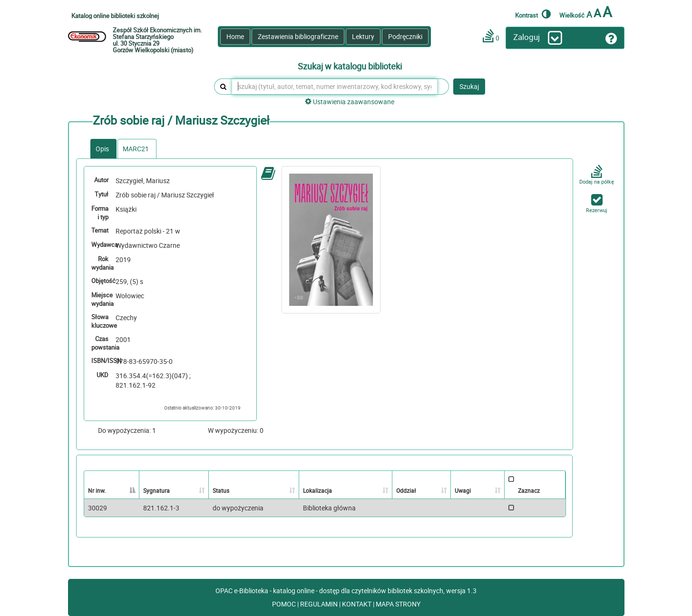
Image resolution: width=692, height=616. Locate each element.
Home (235, 36)
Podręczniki (405, 36)
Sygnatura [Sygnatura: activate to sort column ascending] (156, 490)
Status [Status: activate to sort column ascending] (221, 490)
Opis (102, 149)
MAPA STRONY (398, 604)
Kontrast (533, 14)
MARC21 (136, 149)
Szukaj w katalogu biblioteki (350, 67)
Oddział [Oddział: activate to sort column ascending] (406, 490)
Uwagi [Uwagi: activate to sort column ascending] (463, 490)
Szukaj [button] (469, 86)
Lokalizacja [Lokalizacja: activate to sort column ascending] (317, 490)
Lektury (363, 36)
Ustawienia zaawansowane (350, 102)
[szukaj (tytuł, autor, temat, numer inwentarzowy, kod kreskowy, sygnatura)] (335, 87)
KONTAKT (357, 604)
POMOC (285, 604)
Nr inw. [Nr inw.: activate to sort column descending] (97, 490)
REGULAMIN (320, 604)
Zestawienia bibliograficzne (298, 36)
